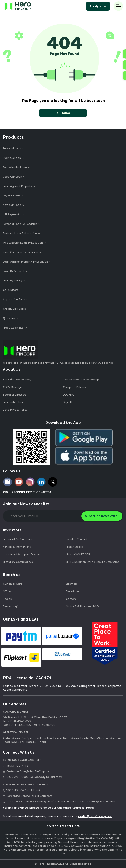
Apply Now (98, 6)
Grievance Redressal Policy (76, 808)
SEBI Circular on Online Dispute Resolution (93, 562)
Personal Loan (12, 148)
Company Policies (74, 387)
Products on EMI (13, 328)
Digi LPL (68, 402)
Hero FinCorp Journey (17, 380)
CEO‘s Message (12, 387)
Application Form (14, 299)
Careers (71, 599)
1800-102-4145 (15, 766)
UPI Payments (12, 215)
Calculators (10, 290)
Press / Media (74, 547)
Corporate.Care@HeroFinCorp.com (28, 796)
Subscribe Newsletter (102, 516)
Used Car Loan (12, 177)
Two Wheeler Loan (15, 167)
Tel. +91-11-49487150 (17, 721)
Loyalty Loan (11, 196)
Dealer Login (11, 607)
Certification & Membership (81, 380)
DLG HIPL (69, 395)
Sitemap (71, 584)
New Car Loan (12, 205)
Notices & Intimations (17, 547)
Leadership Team (14, 402)
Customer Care (13, 584)
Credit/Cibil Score (14, 309)
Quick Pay (9, 318)
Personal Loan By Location (20, 224)
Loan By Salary (12, 281)
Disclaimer (72, 591)
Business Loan (12, 158)
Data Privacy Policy (15, 410)
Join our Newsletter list (26, 504)
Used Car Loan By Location (20, 252)
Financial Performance (18, 539)
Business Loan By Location (20, 233)
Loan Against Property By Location (25, 262)
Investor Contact (77, 539)
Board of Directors (14, 395)
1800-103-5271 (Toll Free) (21, 790)
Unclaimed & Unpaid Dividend (23, 554)
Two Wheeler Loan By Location (23, 243)
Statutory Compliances (18, 562)
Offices (7, 591)
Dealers (8, 599)
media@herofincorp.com (95, 816)
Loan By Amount (14, 271)
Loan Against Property (17, 186)
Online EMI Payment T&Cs (83, 607)
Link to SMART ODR (78, 554)
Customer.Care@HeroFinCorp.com (27, 771)
